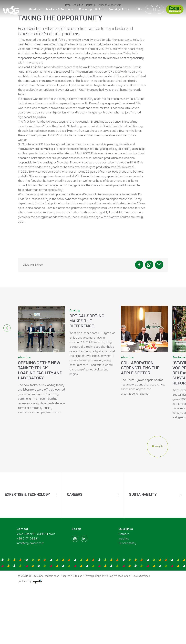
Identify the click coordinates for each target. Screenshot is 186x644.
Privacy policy (92, 634)
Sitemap (77, 634)
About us (78, 80)
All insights (157, 522)
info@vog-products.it (30, 601)
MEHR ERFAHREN (42, 442)
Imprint (66, 634)
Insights (90, 80)
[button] (139, 340)
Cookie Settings (141, 634)
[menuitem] (36, 10)
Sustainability (127, 601)
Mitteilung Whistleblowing (116, 634)
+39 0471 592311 (28, 596)
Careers (124, 592)
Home (67, 80)
